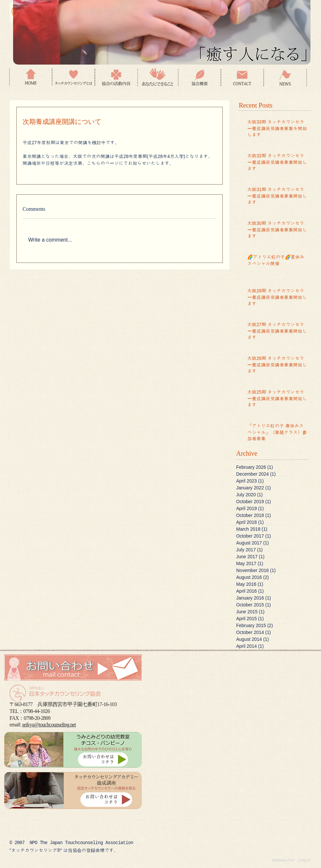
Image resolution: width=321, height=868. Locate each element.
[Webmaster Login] (292, 860)
